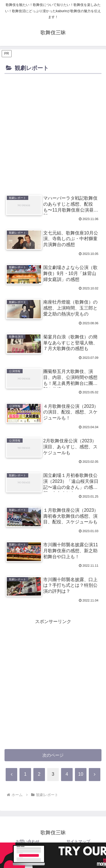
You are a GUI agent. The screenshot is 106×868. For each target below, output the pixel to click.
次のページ (53, 755)
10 (81, 774)
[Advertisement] (53, 132)
